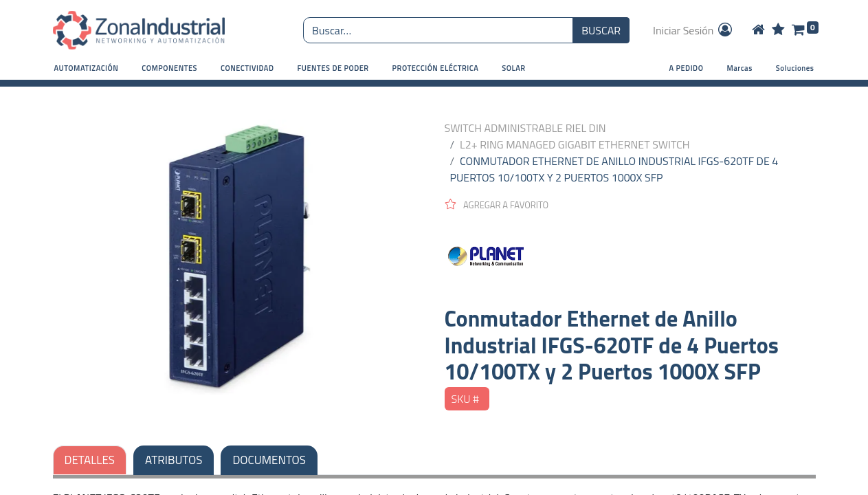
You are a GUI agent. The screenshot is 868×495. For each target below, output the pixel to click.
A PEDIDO (687, 68)
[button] (87, 68)
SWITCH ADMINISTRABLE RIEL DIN (525, 128)
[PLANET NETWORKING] (630, 258)
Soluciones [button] (795, 68)
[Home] (758, 30)
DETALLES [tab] (90, 460)
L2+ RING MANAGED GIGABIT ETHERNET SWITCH (575, 144)
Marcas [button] (739, 68)
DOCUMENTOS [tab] (269, 460)
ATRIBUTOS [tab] (174, 460)
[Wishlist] (778, 30)
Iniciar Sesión (693, 30)
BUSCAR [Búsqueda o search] (601, 30)
